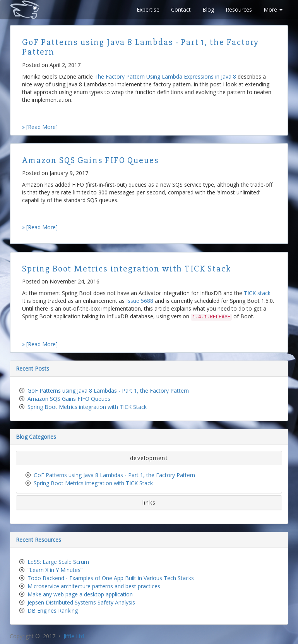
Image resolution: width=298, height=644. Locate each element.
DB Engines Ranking (53, 611)
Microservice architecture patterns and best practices (94, 586)
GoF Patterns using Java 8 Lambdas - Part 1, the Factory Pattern (108, 391)
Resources (239, 9)
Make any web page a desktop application (80, 594)
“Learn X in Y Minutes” (55, 570)
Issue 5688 (140, 301)
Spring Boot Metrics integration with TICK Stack (87, 407)
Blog (208, 9)
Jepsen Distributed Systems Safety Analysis (81, 602)
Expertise (148, 9)
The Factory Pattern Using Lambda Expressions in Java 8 (165, 76)
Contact (181, 9)
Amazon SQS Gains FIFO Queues (69, 399)
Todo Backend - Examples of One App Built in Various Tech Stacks (111, 578)
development (149, 458)
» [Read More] (40, 127)
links (149, 502)
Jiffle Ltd (74, 636)
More (273, 9)
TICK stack (257, 293)
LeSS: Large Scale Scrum (58, 562)
